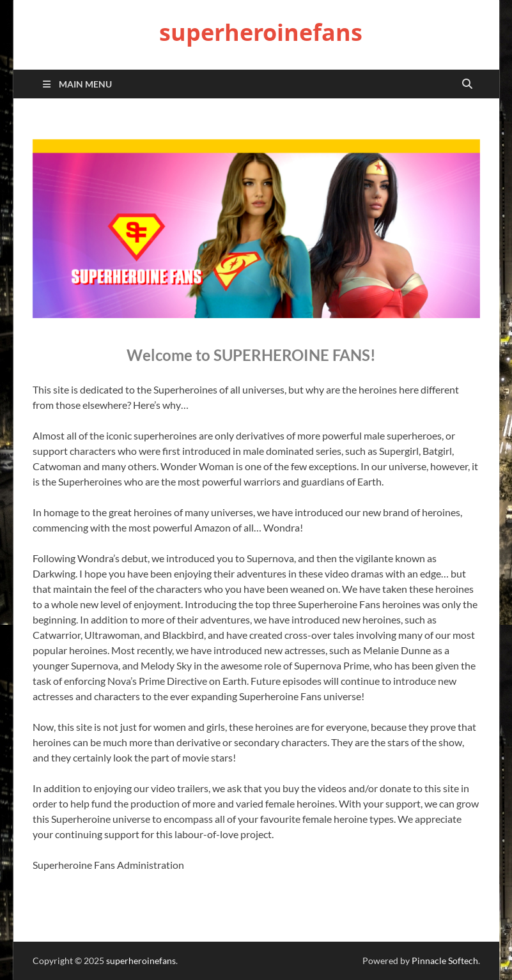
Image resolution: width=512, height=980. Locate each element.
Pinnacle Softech (445, 961)
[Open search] (467, 84)
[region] (256, 229)
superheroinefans (261, 32)
